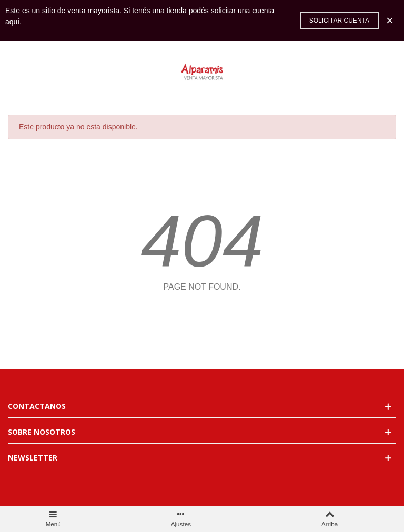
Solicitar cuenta (339, 21)
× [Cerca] (390, 20)
